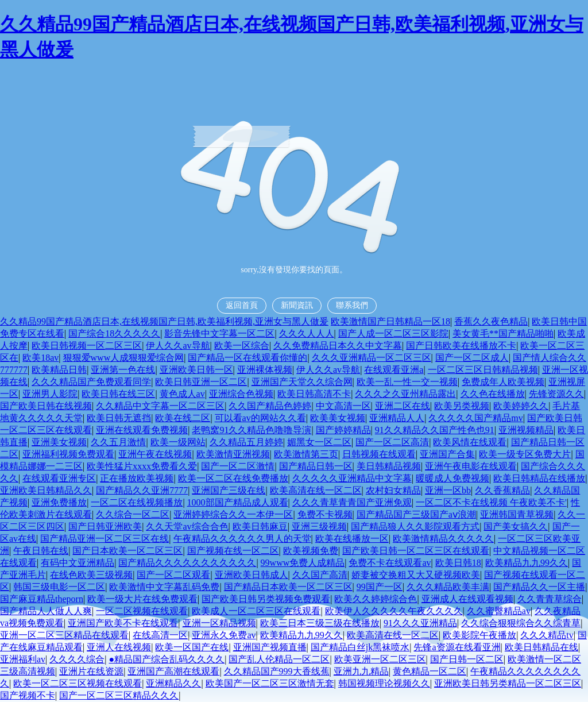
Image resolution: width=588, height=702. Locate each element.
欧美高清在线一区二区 (316, 490)
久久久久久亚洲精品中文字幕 (352, 478)
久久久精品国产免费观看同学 (91, 382)
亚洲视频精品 (526, 430)
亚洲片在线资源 (91, 671)
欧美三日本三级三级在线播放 (320, 623)
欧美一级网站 (178, 442)
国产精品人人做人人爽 (46, 611)
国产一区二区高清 (392, 442)
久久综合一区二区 (133, 514)
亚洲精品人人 (397, 418)
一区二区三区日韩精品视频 (483, 370)
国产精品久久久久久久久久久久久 (187, 563)
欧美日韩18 (458, 563)
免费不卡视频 (325, 514)
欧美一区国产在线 (192, 647)
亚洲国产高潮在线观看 (173, 671)
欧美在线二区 (183, 418)
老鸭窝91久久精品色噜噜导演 (252, 430)
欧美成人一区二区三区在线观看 (256, 611)
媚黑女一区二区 (319, 442)
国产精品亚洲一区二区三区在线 (105, 539)
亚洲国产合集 (447, 454)
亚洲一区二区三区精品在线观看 (64, 635)
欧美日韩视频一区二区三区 (87, 346)
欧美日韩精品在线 (541, 647)
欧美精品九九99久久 (527, 563)
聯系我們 (352, 305)
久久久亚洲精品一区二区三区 (372, 358)
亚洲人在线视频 (119, 647)
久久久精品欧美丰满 (448, 587)
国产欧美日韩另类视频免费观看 (266, 599)
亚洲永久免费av (224, 635)
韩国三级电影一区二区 (59, 587)
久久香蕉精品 (502, 490)
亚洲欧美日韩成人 (252, 575)
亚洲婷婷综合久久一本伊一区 (233, 514)
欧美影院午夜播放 (479, 635)
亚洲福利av (23, 659)
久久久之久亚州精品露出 (405, 394)
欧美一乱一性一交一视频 (407, 382)
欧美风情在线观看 (470, 442)
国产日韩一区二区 (467, 659)
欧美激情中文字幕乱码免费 (164, 587)
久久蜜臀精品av (499, 611)
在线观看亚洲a (394, 370)
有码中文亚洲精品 (78, 563)
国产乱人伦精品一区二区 (279, 659)
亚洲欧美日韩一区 (196, 370)
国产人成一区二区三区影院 (393, 333)
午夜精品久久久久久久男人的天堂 (242, 539)
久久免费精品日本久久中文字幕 (338, 346)
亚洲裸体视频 (265, 370)
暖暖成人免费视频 (452, 478)
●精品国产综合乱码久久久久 (167, 659)
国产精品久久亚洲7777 (142, 490)
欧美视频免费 (311, 551)
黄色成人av (182, 394)
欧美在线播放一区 (352, 539)
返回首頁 (242, 305)
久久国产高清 (320, 575)
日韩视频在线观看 (379, 454)
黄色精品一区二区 (430, 671)
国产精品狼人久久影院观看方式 (415, 526)
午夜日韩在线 (41, 551)
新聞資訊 (297, 305)
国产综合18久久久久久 (114, 333)
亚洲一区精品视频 (219, 623)
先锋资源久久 (556, 394)
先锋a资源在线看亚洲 (457, 647)
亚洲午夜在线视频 (155, 454)
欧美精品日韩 (59, 370)
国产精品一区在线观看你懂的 (247, 358)
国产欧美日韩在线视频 (46, 406)
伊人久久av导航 (178, 346)
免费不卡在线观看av (390, 563)
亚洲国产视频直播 (270, 647)
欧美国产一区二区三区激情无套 (270, 683)
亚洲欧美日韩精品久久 (46, 490)
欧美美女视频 (338, 418)
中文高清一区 (343, 406)
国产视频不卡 (28, 695)
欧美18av (40, 358)
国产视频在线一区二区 (233, 551)
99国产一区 (380, 587)
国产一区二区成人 (472, 358)
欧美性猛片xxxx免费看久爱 (142, 466)
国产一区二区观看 (173, 575)
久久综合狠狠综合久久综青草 (521, 623)
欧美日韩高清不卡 (314, 394)
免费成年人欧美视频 (503, 382)
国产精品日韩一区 (316, 466)
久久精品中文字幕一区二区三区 (160, 406)
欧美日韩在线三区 (118, 394)
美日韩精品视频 (389, 466)
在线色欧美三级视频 (91, 575)
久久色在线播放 (493, 394)
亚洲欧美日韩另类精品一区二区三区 (508, 683)
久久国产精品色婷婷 (270, 406)
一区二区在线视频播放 (137, 502)
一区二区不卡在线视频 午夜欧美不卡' (491, 502)
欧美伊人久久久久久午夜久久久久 (394, 611)
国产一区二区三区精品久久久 (119, 695)
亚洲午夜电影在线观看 (471, 466)
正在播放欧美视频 (137, 478)
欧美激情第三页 (306, 454)
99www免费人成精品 (303, 563)
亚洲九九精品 (361, 671)
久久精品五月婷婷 (246, 442)
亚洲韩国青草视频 (517, 514)
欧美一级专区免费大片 (525, 454)
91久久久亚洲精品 (420, 623)
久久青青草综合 (550, 599)
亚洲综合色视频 (241, 394)
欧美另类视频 (462, 406)
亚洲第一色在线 (123, 370)
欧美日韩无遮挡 (119, 418)
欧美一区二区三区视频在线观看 (78, 683)
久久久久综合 (77, 659)
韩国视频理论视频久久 (384, 683)
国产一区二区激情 (238, 466)
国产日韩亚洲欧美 (105, 526)
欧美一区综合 (242, 346)
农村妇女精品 (393, 490)
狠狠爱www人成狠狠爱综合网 (124, 358)
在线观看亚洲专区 (59, 478)
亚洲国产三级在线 (229, 490)
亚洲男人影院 (50, 394)
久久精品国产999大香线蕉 (277, 671)
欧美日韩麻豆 (260, 526)
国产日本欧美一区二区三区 (127, 551)
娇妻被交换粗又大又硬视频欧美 (416, 575)
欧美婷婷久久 (521, 406)
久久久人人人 (307, 333)
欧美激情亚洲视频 (233, 454)
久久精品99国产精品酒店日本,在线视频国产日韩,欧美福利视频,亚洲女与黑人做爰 (164, 321)
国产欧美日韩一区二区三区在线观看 (416, 551)
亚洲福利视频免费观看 (68, 454)
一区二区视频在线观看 (142, 611)
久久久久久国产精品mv (475, 418)
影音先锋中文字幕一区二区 (219, 333)
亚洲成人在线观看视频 (467, 599)
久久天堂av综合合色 (187, 526)
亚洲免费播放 (59, 502)
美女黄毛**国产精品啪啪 (503, 333)
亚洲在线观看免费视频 (142, 430)
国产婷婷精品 (343, 430)
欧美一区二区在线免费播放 (233, 478)
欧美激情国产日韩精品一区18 (390, 321)
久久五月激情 (118, 442)
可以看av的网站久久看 (260, 418)
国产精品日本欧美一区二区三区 (288, 587)
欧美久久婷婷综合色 (376, 599)
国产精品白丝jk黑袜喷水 (360, 647)
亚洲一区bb (448, 490)
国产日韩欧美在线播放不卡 (461, 346)
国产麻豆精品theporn (42, 599)
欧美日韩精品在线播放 (539, 478)
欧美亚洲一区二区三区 (380, 659)
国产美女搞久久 (516, 526)
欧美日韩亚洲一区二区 (201, 382)
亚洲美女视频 (59, 442)
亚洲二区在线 (403, 406)
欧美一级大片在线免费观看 (142, 599)
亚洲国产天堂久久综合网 (302, 382)
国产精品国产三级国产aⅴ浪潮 (416, 514)
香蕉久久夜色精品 (491, 321)
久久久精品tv (547, 635)
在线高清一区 (160, 635)
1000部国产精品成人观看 (238, 502)
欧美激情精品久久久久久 (443, 539)
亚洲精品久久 (173, 683)
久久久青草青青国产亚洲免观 (352, 502)
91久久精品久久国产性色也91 (435, 430)
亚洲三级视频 (319, 526)
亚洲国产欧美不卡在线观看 (123, 623)
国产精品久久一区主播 (539, 587)
